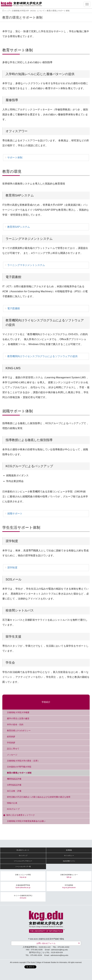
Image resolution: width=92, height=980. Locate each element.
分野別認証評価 (14, 785)
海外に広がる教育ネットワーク (21, 815)
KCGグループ (13, 809)
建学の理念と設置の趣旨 (18, 718)
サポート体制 (15, 158)
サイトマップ (23, 856)
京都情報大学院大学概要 (18, 712)
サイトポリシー (69, 856)
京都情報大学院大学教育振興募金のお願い (26, 821)
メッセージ (12, 755)
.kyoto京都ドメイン (69, 861)
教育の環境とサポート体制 (19, 773)
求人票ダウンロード (23, 850)
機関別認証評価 (14, 779)
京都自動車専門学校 (23, 886)
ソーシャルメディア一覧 (23, 867)
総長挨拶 (11, 737)
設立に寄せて (13, 749)
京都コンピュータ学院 (23, 876)
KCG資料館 (69, 886)
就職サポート (15, 514)
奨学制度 (12, 568)
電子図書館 (14, 308)
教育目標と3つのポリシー (19, 731)
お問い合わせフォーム (46, 943)
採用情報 (69, 850)
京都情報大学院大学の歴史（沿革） (23, 761)
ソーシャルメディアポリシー (23, 861)
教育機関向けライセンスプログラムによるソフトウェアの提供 (42, 356)
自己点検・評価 (14, 791)
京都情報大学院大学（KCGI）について (28, 11)
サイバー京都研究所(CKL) (23, 897)
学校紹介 (46, 702)
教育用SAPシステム (19, 227)
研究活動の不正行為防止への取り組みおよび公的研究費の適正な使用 (39, 797)
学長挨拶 (11, 743)
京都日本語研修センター (69, 876)
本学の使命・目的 (15, 725)
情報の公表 (12, 803)
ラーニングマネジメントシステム (26, 265)
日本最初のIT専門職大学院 (19, 767)
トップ (7, 11)
